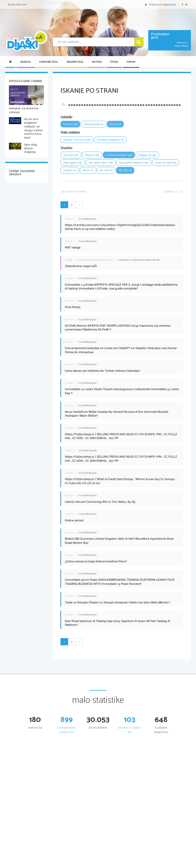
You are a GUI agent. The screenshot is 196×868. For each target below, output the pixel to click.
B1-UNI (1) (106, 170)
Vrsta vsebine (70, 133)
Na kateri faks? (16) (101, 163)
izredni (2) (70, 170)
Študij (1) (115, 124)
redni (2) (88, 170)
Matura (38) (92, 155)
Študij (114, 62)
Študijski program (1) (110, 140)
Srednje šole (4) (94, 124)
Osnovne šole (48, 62)
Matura (97, 62)
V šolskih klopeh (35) (119, 155)
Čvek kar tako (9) (166, 163)
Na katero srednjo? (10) (134, 163)
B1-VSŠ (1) (125, 170)
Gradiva (25, 62)
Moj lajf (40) (71, 155)
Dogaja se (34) (147, 155)
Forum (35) (70, 124)
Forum (131, 62)
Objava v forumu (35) (77, 140)
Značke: (67, 148)
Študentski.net (17, 4)
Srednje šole (75, 62)
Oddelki (66, 117)
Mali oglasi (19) (73, 163)
